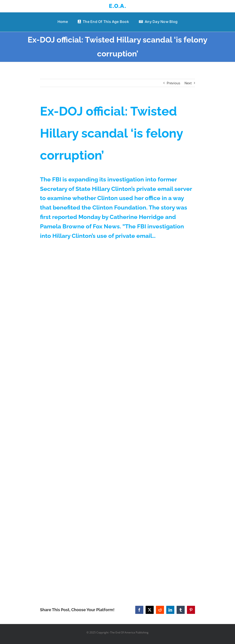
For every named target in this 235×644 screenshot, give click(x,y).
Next (188, 83)
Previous (173, 83)
